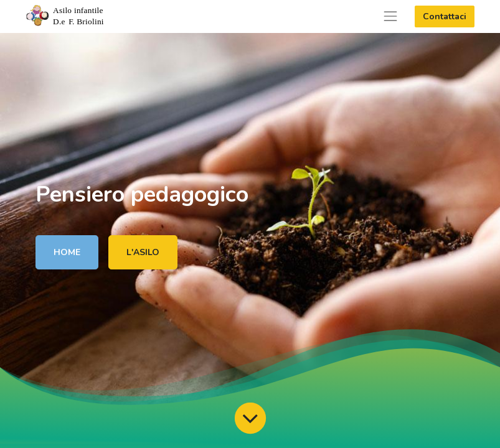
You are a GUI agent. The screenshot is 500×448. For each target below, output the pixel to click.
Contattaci (445, 16)
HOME (67, 252)
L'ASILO (143, 252)
